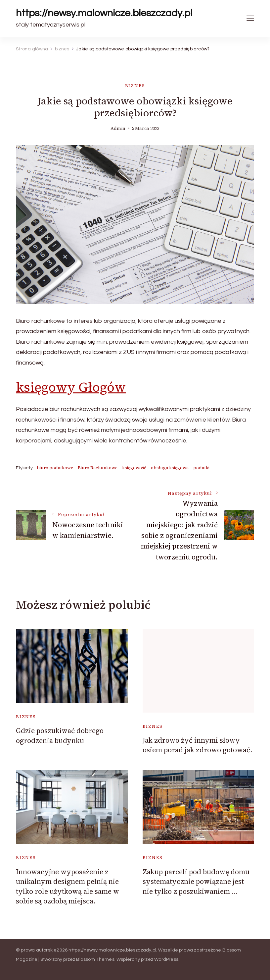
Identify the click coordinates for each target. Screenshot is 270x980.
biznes (135, 86)
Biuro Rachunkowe (98, 468)
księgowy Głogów (71, 387)
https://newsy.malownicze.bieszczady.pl (104, 13)
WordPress (166, 959)
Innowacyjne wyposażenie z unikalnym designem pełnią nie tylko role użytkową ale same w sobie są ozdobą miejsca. (67, 886)
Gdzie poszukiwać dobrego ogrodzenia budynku (60, 735)
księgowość (134, 468)
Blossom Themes (95, 959)
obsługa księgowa (170, 468)
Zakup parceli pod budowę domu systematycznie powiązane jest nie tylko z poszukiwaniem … (196, 882)
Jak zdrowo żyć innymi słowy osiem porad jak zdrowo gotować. (198, 745)
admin (118, 128)
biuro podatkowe (55, 468)
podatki (201, 468)
